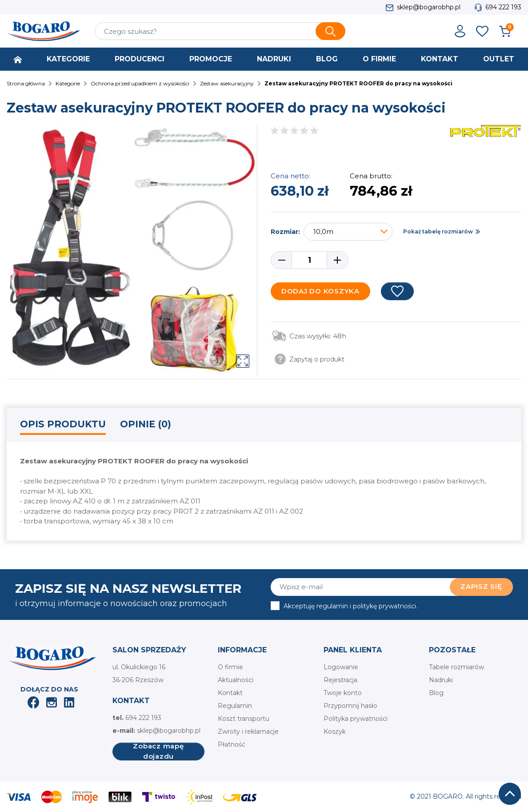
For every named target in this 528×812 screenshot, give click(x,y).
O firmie (230, 667)
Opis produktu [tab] (63, 424)
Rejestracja (340, 680)
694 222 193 (503, 7)
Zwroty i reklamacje (248, 732)
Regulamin (235, 706)
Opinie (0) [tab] (146, 424)
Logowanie (341, 667)
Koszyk (335, 732)
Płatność (232, 744)
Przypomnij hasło (350, 706)
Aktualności (236, 680)
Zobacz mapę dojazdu (158, 752)
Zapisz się (481, 586)
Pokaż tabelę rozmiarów (438, 231)
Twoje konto (343, 693)
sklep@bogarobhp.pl (429, 7)
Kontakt (230, 693)
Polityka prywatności (356, 719)
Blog (436, 693)
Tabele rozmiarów (456, 667)
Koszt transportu (244, 719)
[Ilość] (309, 260)
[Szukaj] (220, 31)
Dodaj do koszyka (320, 291)
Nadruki (441, 680)
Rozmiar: (285, 232)
